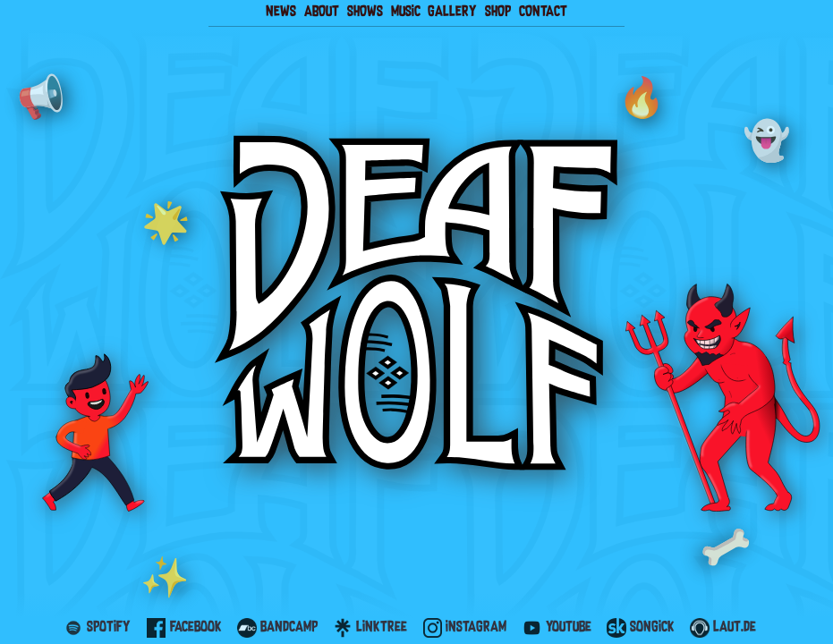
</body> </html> (416, 322)
